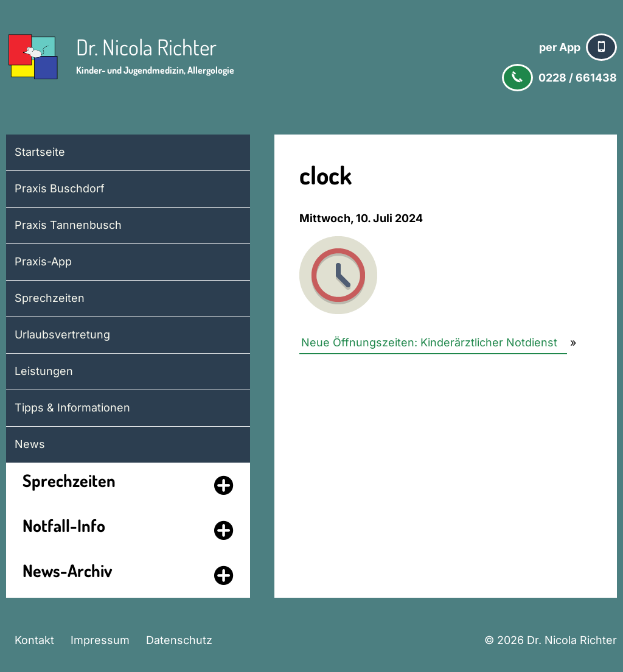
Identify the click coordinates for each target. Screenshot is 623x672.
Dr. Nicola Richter (146, 47)
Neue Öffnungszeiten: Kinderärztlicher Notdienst (429, 342)
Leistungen (44, 371)
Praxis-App (43, 261)
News (30, 444)
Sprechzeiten (50, 298)
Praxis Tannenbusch (68, 225)
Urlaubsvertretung (62, 334)
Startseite (40, 152)
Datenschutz (179, 640)
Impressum (100, 640)
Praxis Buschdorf (60, 188)
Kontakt (34, 640)
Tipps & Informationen (72, 408)
